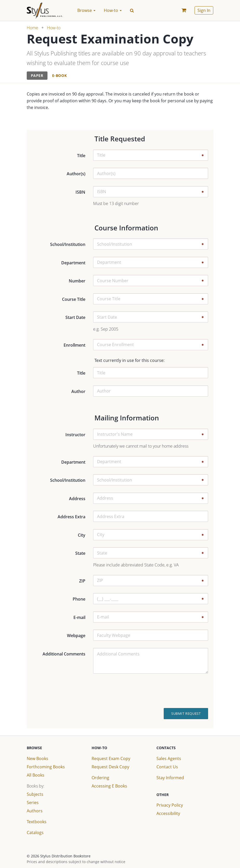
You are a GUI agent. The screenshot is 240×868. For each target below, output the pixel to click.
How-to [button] (113, 10)
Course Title (74, 299)
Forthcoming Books (46, 767)
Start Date (75, 317)
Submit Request (186, 713)
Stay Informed (170, 778)
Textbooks (37, 822)
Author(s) (76, 174)
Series (33, 803)
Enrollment (74, 345)
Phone (79, 599)
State (80, 553)
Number (77, 281)
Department (73, 263)
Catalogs (35, 833)
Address (77, 499)
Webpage (76, 636)
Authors (35, 811)
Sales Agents (169, 758)
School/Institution (68, 244)
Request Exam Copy (111, 758)
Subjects (35, 794)
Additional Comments (64, 654)
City (82, 535)
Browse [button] (86, 10)
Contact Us (167, 767)
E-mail (79, 617)
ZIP (82, 581)
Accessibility (168, 813)
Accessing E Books (109, 786)
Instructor (75, 435)
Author (78, 391)
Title (81, 156)
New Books (37, 758)
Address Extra (71, 517)
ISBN (80, 192)
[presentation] (174, 691)
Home (32, 28)
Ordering (100, 778)
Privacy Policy (170, 805)
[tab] (37, 76)
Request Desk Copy (110, 767)
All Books (36, 775)
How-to (54, 28)
